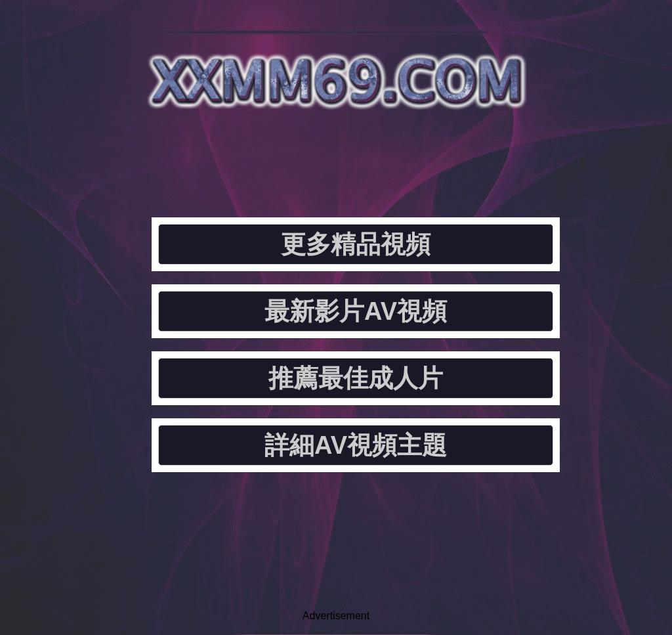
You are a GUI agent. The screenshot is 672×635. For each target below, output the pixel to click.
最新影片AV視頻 (356, 311)
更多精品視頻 (356, 244)
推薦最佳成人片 (356, 378)
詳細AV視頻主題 (356, 445)
